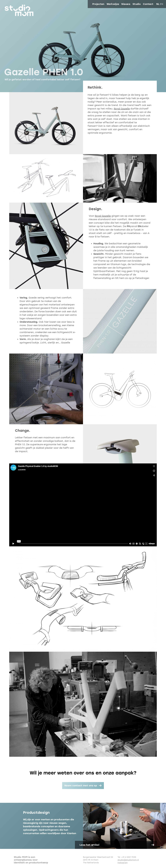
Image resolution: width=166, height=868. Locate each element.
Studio (137, 4)
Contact (148, 4)
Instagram (123, 863)
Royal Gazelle (122, 109)
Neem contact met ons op (81, 786)
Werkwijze (113, 4)
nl (158, 4)
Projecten (98, 4)
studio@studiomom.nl (128, 860)
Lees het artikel (89, 845)
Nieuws (126, 4)
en (162, 4)
